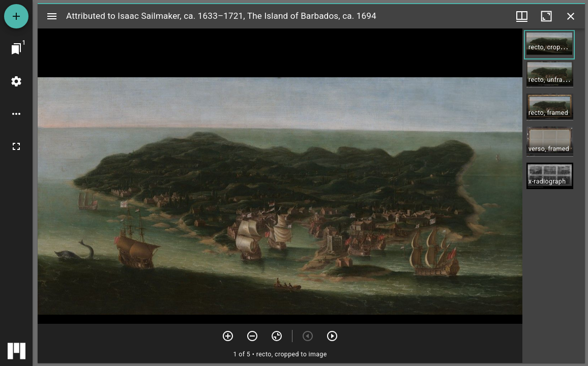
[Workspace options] (16, 114)
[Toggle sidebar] (52, 16)
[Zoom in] (228, 336)
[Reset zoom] (277, 336)
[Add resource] (16, 16)
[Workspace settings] (16, 81)
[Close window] (571, 16)
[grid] (554, 196)
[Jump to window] (16, 49)
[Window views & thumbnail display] (522, 16)
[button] (549, 45)
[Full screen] (16, 146)
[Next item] (332, 336)
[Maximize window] (546, 16)
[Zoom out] (252, 336)
